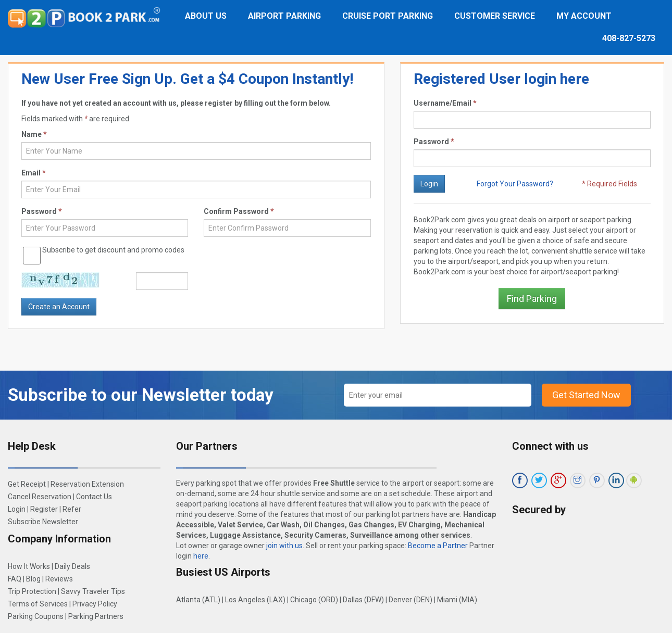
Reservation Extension (87, 484)
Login (17, 509)
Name (34, 134)
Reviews (59, 579)
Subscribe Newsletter (43, 522)
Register (44, 509)
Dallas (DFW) (363, 600)
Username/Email (445, 103)
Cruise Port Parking (388, 16)
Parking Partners (96, 616)
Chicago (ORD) (314, 600)
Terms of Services (38, 604)
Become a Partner (438, 546)
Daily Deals (72, 566)
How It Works (29, 566)
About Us (206, 16)
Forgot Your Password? (515, 184)
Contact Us (94, 497)
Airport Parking (284, 16)
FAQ (15, 579)
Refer (72, 509)
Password (434, 142)
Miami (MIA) (457, 600)
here (201, 556)
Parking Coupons (36, 616)
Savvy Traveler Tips (93, 591)
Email (34, 173)
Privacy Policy (95, 604)
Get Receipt (27, 484)
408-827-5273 (629, 38)
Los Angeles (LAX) (255, 600)
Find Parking (532, 299)
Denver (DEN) (410, 600)
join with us (284, 546)
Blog (33, 579)
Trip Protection (32, 591)
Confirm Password (239, 211)
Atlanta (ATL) (198, 600)
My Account (584, 16)
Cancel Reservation (40, 497)
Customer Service (495, 16)
